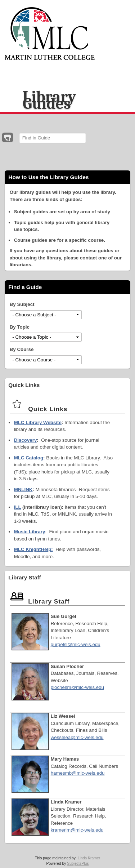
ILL (18, 507)
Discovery (26, 440)
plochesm (61, 687)
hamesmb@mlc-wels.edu (78, 773)
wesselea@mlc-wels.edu (77, 737)
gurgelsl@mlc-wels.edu (76, 644)
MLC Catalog (29, 458)
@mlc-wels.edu (88, 687)
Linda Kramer (89, 858)
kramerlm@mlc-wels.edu (77, 830)
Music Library (30, 532)
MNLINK (23, 489)
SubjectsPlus (78, 863)
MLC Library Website (38, 422)
